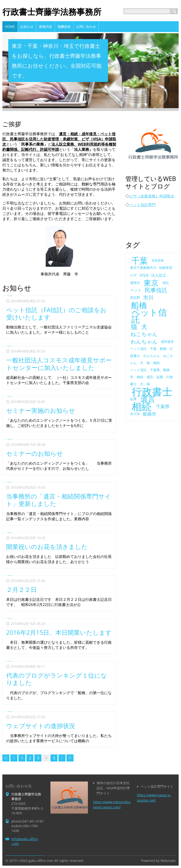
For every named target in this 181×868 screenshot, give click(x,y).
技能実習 (166, 268)
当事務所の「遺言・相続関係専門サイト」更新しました (59, 500)
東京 (151, 283)
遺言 (148, 399)
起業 (133, 399)
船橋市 (150, 414)
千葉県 (163, 406)
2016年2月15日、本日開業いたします (59, 632)
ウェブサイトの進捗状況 (41, 726)
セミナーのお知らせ (35, 453)
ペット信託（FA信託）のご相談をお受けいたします (56, 313)
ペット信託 (149, 316)
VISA (144, 275)
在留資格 (158, 260)
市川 (148, 298)
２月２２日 (21, 590)
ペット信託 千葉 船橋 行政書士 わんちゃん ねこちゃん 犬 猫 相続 (152, 356)
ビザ (133, 275)
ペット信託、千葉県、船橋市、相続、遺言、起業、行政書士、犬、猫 (152, 377)
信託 (166, 283)
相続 (141, 406)
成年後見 (167, 342)
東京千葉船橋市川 (143, 268)
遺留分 (135, 283)
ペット (136, 290)
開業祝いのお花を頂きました (47, 547)
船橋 (139, 305)
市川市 (135, 414)
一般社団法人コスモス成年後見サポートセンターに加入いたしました (59, 364)
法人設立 (159, 275)
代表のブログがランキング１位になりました (57, 679)
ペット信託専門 (142, 205)
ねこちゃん (144, 334)
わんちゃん (144, 342)
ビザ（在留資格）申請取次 (152, 196)
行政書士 (152, 392)
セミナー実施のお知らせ (41, 410)
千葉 (140, 260)
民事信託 (156, 290)
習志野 (135, 297)
